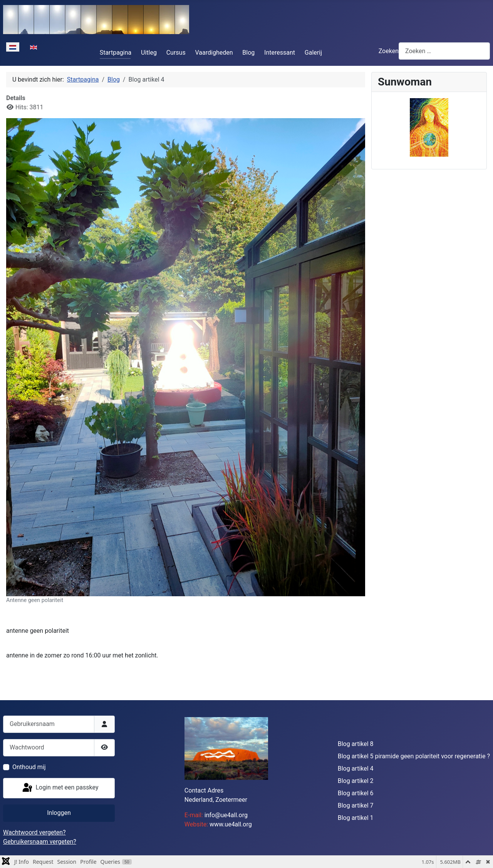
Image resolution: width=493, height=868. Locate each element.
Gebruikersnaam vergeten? (40, 842)
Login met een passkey (60, 788)
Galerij (313, 53)
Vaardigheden (214, 53)
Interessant (280, 53)
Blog (248, 53)
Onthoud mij (29, 767)
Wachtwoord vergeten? (34, 832)
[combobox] (444, 51)
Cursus (176, 53)
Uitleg (149, 53)
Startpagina (116, 53)
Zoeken (389, 51)
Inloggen (59, 813)
